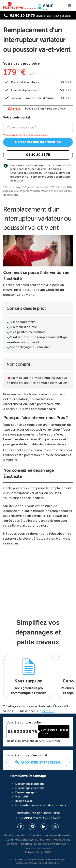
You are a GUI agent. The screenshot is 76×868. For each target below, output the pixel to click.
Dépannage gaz (26, 792)
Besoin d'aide (24, 801)
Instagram (32, 827)
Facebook (21, 827)
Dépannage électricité (30, 788)
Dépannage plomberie (30, 784)
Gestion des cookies (38, 848)
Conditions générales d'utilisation (28, 840)
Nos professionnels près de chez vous (41, 805)
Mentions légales (15, 835)
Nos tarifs (22, 797)
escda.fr (48, 711)
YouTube (55, 827)
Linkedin (44, 827)
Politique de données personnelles (44, 844)
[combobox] (40, 127)
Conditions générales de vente (50, 835)
